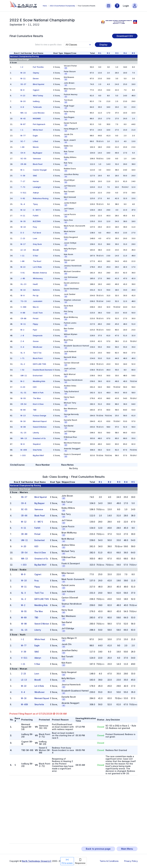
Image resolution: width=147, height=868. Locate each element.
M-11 (23, 79)
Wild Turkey (38, 96)
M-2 (22, 330)
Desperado (38, 336)
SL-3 (23, 353)
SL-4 (23, 204)
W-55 (23, 398)
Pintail (36, 318)
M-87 (23, 124)
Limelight (37, 187)
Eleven (36, 79)
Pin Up (36, 296)
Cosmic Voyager (40, 170)
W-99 (23, 427)
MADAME (37, 118)
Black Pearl (38, 164)
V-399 (23, 307)
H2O (35, 387)
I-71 (22, 358)
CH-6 (23, 153)
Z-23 (23, 238)
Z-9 (22, 341)
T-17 (23, 181)
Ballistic (36, 290)
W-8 (23, 444)
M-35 (23, 221)
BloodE (36, 250)
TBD (35, 410)
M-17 (23, 244)
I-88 (22, 261)
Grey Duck (37, 244)
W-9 (23, 296)
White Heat (38, 130)
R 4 (125, 53)
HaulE (35, 284)
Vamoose (37, 158)
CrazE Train (38, 313)
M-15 (23, 73)
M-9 (22, 90)
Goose (36, 341)
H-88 (23, 313)
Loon (35, 238)
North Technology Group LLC (37, 861)
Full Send (37, 233)
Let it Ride (37, 267)
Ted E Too (37, 353)
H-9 (22, 107)
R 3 (117, 53)
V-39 (23, 176)
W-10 (23, 227)
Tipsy (35, 204)
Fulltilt (35, 215)
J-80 (23, 278)
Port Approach (39, 124)
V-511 (23, 193)
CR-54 (23, 404)
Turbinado (37, 107)
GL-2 (23, 364)
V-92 (23, 198)
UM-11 (24, 376)
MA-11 (24, 113)
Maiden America (40, 273)
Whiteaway (38, 278)
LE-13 (23, 250)
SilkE (35, 176)
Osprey (36, 73)
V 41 (23, 273)
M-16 (23, 421)
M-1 (22, 170)
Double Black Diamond (42, 370)
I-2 (22, 67)
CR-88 (23, 318)
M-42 (23, 118)
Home (45, 6)
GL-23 (23, 284)
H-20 (23, 387)
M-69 (23, 410)
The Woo (37, 398)
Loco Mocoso (39, 113)
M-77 (23, 136)
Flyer (35, 330)
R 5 (133, 53)
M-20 (23, 101)
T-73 (23, 187)
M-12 (23, 210)
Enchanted (37, 376)
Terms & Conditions (109, 861)
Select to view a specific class (48, 45)
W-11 (23, 324)
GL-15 (23, 433)
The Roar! (37, 261)
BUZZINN (37, 221)
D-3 (22, 233)
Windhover (37, 347)
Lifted (35, 141)
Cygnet (36, 90)
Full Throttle (38, 67)
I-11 (22, 256)
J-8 (22, 336)
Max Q (36, 307)
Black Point (38, 358)
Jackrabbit (37, 301)
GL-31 (23, 393)
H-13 (23, 96)
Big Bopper (37, 153)
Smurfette (37, 450)
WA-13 (24, 438)
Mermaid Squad (40, 421)
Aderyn (36, 193)
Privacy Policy (131, 861)
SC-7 (23, 141)
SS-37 (23, 84)
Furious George (39, 415)
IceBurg (36, 101)
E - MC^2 (37, 210)
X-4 (22, 347)
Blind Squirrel (38, 84)
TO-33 (24, 301)
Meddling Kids (39, 381)
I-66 (22, 147)
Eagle (35, 136)
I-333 (23, 455)
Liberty (36, 433)
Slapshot (37, 444)
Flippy (35, 324)
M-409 (24, 450)
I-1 (22, 130)
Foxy (35, 227)
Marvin (36, 147)
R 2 (108, 53)
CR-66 (23, 164)
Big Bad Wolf (38, 455)
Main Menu (127, 849)
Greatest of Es (39, 438)
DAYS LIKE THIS (39, 364)
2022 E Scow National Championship (62, 6)
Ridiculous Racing (40, 198)
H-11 (23, 215)
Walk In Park (38, 393)
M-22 (23, 267)
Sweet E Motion (40, 427)
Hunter (36, 181)
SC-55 (23, 158)
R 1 (100, 53)
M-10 (23, 290)
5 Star (35, 256)
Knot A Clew (38, 404)
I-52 (22, 370)
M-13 (23, 415)
